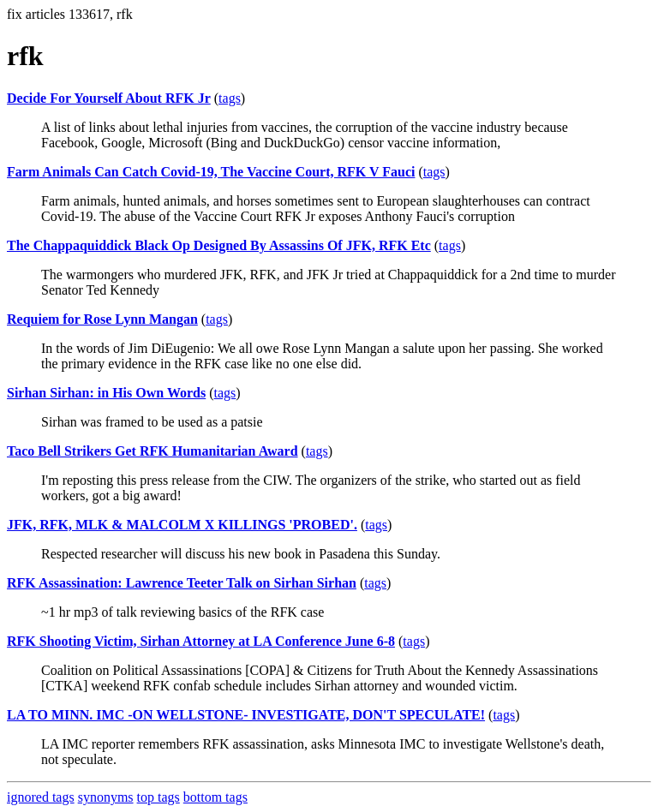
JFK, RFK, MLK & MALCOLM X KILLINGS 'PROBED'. (182, 525)
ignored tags (41, 797)
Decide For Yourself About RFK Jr (109, 98)
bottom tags (215, 797)
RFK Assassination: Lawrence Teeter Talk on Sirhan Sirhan (182, 583)
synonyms (106, 797)
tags (230, 98)
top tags (159, 797)
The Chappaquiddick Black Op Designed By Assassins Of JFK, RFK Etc (219, 245)
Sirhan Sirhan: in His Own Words (106, 393)
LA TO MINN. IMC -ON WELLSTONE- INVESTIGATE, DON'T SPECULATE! (246, 715)
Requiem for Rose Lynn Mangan (102, 319)
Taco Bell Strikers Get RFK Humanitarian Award (153, 451)
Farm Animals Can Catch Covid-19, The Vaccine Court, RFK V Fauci (211, 172)
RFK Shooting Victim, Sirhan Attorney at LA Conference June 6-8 (201, 641)
